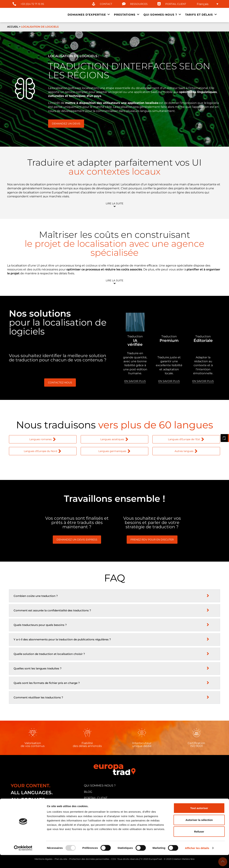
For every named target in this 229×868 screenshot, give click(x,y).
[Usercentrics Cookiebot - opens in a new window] (23, 861)
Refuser (199, 844)
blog (88, 792)
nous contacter (97, 810)
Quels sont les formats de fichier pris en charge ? (47, 683)
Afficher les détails (197, 861)
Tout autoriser (199, 821)
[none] (208, 4)
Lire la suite (114, 203)
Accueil (13, 27)
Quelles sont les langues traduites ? (38, 668)
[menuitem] (208, 4)
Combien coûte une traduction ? (36, 596)
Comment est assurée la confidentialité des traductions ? (52, 610)
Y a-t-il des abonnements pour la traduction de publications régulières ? (62, 639)
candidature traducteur (105, 804)
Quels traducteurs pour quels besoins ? (40, 625)
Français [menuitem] (203, 4)
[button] (114, 205)
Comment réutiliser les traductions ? (38, 697)
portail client (96, 798)
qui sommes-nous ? (100, 786)
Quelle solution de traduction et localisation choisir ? (49, 654)
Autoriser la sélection (199, 833)
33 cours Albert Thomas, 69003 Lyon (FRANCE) (46, 811)
